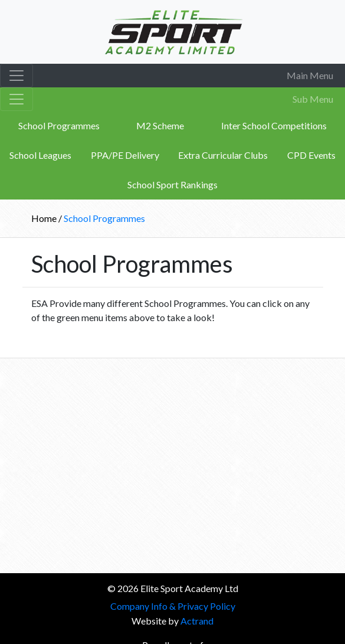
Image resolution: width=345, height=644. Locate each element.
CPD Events (311, 155)
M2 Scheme (160, 125)
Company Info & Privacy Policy (173, 606)
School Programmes (59, 125)
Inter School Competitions (274, 125)
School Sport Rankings (172, 184)
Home (45, 218)
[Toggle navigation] (17, 76)
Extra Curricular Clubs (223, 155)
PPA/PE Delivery (125, 155)
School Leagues (40, 155)
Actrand (197, 621)
